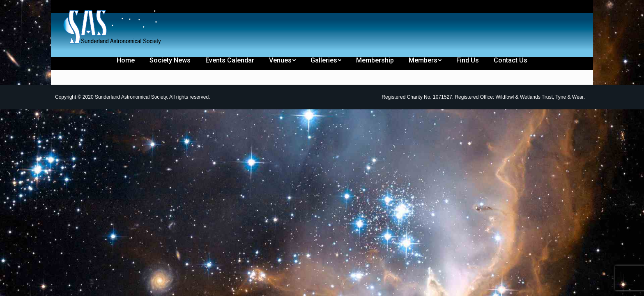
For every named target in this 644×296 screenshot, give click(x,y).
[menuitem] (80, 7)
